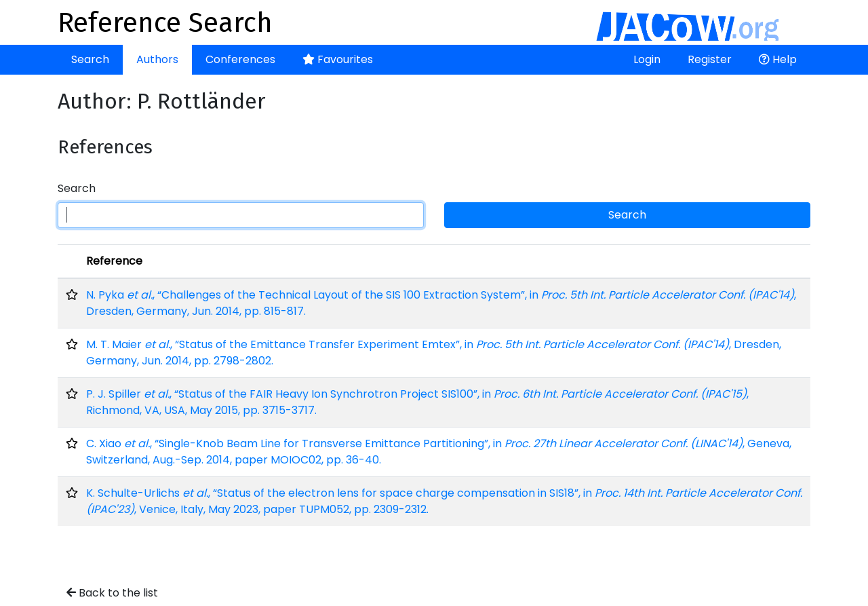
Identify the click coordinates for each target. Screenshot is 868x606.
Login (647, 59)
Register (710, 59)
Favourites (338, 59)
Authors (157, 59)
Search (90, 59)
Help (778, 59)
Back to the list (112, 593)
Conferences (240, 59)
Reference (114, 261)
